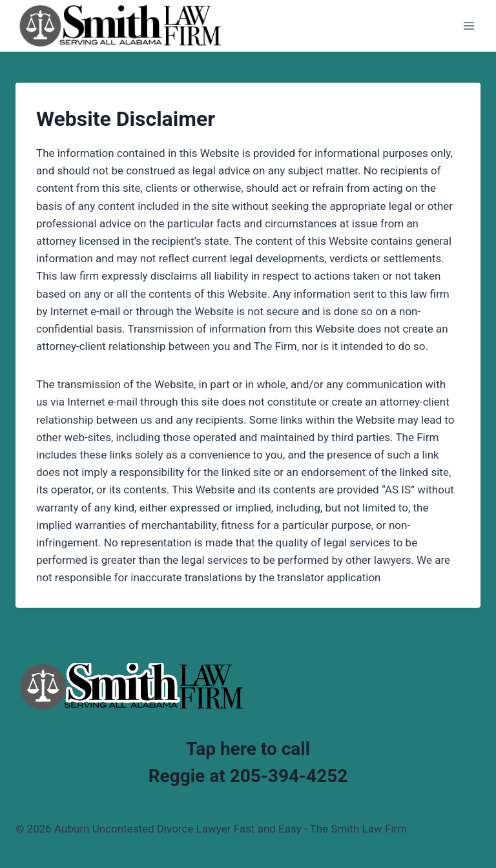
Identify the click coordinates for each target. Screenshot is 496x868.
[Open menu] (469, 26)
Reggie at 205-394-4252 (248, 776)
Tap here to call (248, 749)
